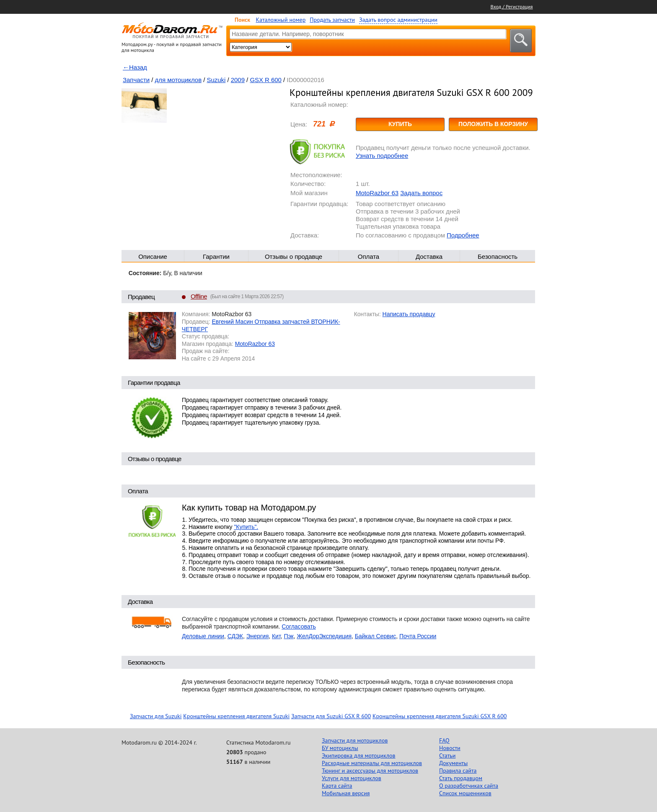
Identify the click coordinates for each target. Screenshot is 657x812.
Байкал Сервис (376, 636)
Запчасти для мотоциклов (355, 740)
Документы (453, 763)
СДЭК (235, 636)
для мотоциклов (178, 80)
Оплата (369, 256)
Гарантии (216, 256)
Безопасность (498, 256)
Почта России (418, 636)
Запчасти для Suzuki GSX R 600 (331, 716)
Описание (153, 256)
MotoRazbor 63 (377, 193)
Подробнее (463, 235)
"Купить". (246, 527)
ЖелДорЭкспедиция (324, 636)
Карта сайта (337, 786)
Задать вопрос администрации (398, 20)
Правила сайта (458, 771)
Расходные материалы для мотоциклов (372, 763)
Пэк (288, 636)
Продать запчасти (332, 20)
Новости (450, 748)
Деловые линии (203, 636)
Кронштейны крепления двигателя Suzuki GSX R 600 (440, 716)
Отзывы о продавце (294, 256)
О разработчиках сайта (469, 786)
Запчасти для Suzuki (156, 716)
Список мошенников (465, 793)
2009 (238, 80)
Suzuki (216, 80)
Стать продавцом (461, 778)
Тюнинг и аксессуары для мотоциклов (370, 771)
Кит (276, 636)
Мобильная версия (346, 793)
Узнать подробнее (382, 156)
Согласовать (299, 626)
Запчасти (136, 80)
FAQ (444, 740)
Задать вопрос (421, 193)
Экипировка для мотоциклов (359, 755)
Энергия (258, 636)
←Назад (135, 67)
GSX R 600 (266, 80)
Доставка (429, 256)
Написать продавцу (409, 314)
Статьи (447, 755)
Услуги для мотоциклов (352, 778)
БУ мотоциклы (340, 748)
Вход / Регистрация (512, 6)
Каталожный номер (281, 20)
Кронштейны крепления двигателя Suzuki (236, 716)
